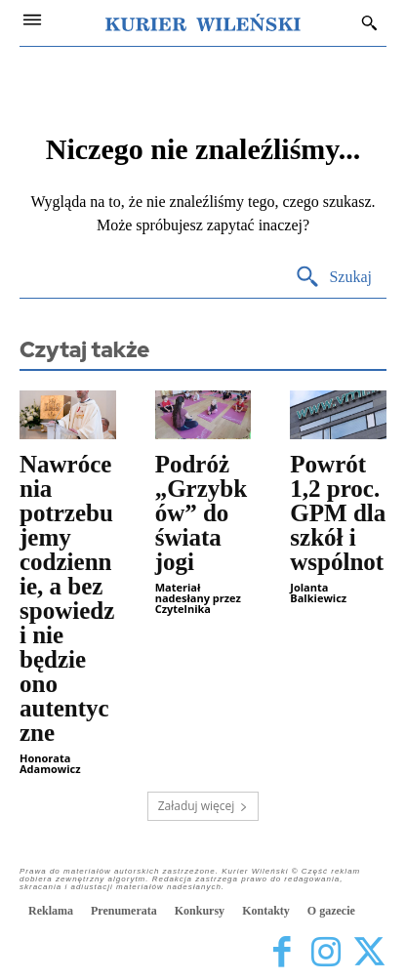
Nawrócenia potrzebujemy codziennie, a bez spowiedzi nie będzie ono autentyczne (67, 598)
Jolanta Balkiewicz (318, 592)
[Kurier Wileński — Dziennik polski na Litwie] (203, 22)
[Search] (333, 278)
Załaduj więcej (203, 806)
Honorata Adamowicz (50, 763)
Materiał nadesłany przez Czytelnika (198, 598)
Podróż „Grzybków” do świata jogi (201, 513)
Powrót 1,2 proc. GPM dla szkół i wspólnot (338, 513)
